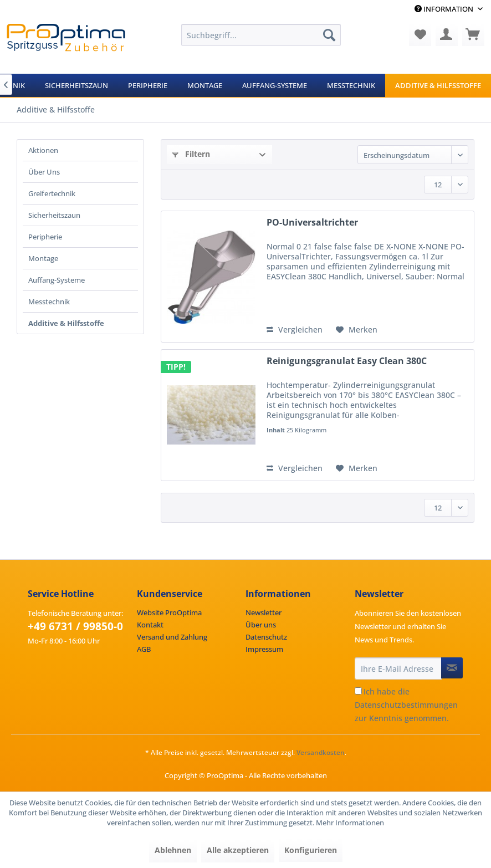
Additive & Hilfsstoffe (66, 323)
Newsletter (264, 612)
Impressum (264, 649)
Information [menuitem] (445, 9)
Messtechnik (49, 302)
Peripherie (45, 237)
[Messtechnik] (351, 85)
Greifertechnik (52, 193)
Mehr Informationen (350, 823)
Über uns (261, 625)
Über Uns (44, 172)
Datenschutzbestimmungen (406, 705)
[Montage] (205, 85)
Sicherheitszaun (54, 215)
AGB (144, 649)
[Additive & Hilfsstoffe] (438, 85)
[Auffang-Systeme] (275, 85)
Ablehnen (173, 850)
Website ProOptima (169, 612)
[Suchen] (329, 35)
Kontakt (150, 625)
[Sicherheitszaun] (76, 85)
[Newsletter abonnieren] (452, 668)
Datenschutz (266, 637)
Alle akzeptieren (238, 850)
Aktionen (43, 150)
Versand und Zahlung (172, 637)
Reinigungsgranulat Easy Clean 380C (347, 361)
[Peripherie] (148, 85)
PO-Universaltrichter (312, 223)
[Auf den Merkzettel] (357, 330)
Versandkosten (321, 752)
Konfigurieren (311, 850)
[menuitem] (261, 35)
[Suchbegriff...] (261, 35)
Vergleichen (295, 330)
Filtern (191, 154)
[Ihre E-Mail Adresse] (398, 668)
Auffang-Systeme (57, 280)
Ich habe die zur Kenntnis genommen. (406, 705)
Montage (43, 258)
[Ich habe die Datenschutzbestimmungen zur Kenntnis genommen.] (358, 691)
